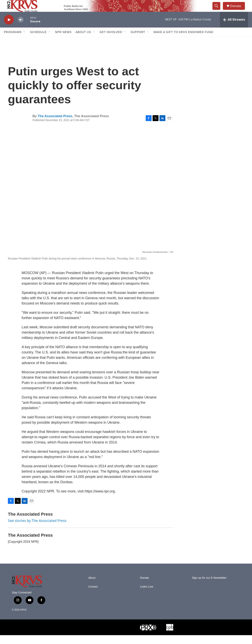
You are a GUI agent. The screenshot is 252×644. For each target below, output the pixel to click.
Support (138, 41)
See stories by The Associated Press (37, 529)
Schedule (38, 41)
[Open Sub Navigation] (25, 41)
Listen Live (147, 596)
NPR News (63, 41)
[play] (9, 29)
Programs (13, 41)
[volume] (21, 29)
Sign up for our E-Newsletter (209, 587)
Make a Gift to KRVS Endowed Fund (183, 41)
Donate (238, 10)
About (92, 587)
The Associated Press (55, 125)
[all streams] (234, 29)
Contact (93, 596)
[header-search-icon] (218, 10)
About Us (83, 41)
